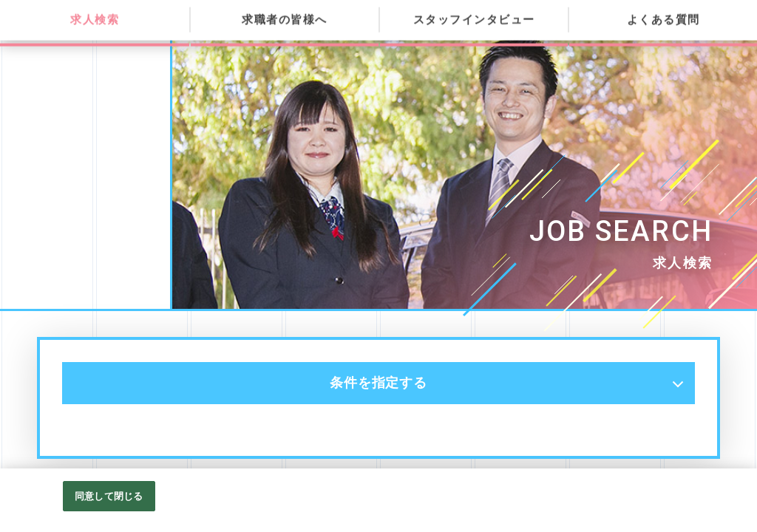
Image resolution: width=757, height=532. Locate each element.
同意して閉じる (109, 511)
